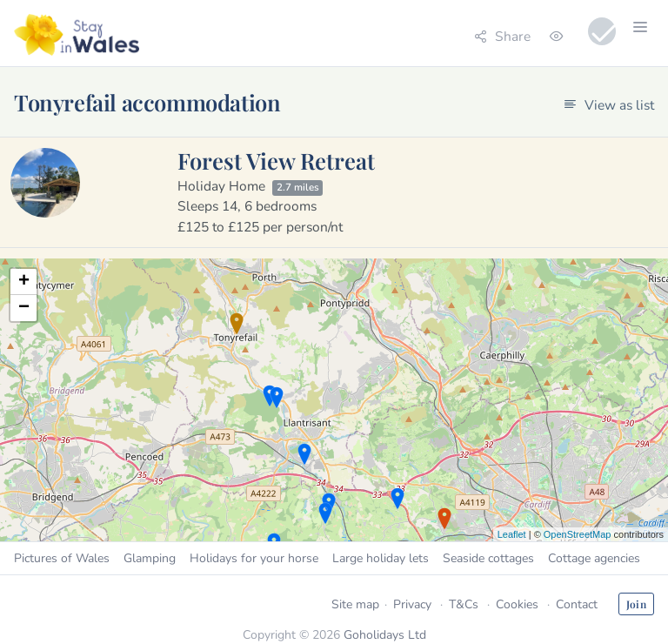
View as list (609, 105)
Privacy (412, 604)
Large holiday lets (381, 558)
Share (502, 36)
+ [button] (24, 282)
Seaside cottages (488, 558)
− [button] (24, 308)
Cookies (517, 604)
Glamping (150, 558)
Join (636, 604)
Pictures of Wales (62, 558)
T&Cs (464, 604)
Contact (577, 604)
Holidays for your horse (254, 558)
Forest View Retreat (276, 160)
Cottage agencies (594, 558)
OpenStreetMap (578, 534)
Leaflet (512, 534)
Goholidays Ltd (385, 635)
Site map (355, 604)
